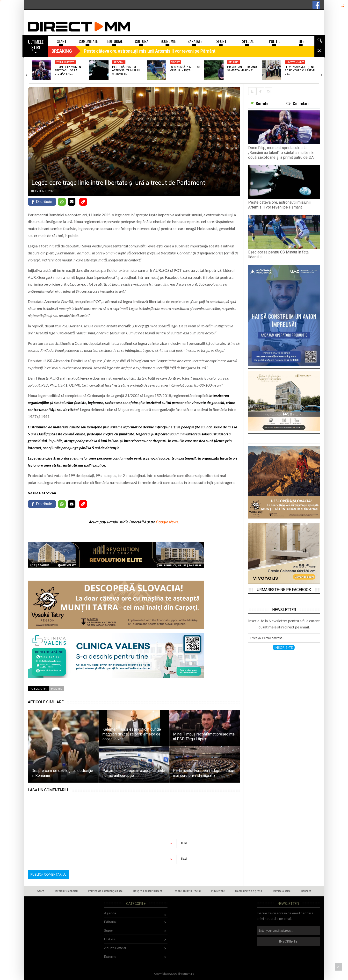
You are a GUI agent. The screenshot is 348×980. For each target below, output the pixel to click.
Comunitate (65, 62)
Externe (110, 956)
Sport (175, 62)
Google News (167, 522)
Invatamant (295, 62)
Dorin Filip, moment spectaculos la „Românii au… (69, 71)
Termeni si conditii (66, 891)
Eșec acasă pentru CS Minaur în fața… (185, 69)
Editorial (110, 922)
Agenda (110, 913)
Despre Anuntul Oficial (187, 891)
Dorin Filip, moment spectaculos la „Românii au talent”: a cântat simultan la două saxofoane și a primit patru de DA (281, 153)
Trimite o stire (281, 891)
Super (109, 930)
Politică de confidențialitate (105, 891)
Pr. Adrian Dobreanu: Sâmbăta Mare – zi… (242, 69)
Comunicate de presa (249, 891)
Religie (233, 62)
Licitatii (110, 939)
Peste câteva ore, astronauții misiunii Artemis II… (127, 71)
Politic (57, 688)
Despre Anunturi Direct (148, 891)
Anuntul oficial (115, 948)
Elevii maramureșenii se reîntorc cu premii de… (300, 71)
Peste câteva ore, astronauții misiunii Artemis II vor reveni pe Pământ (279, 205)
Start (41, 891)
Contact (306, 891)
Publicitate (218, 891)
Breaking (62, 51)
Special (119, 62)
